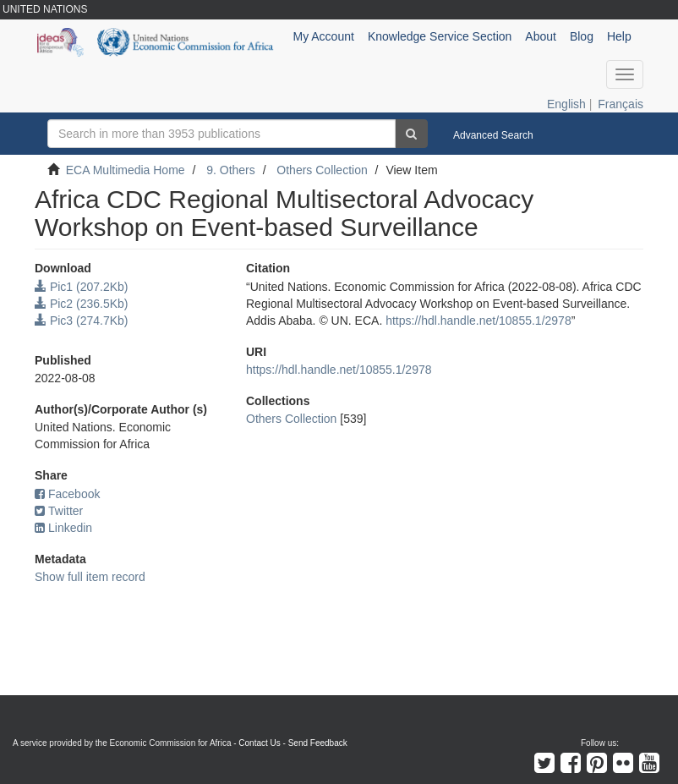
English (566, 104)
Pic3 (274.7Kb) (82, 321)
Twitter (59, 511)
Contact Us (259, 743)
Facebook (67, 494)
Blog (582, 36)
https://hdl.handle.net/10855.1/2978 (478, 321)
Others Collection (322, 170)
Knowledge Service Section (440, 36)
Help (619, 36)
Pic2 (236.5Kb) (82, 304)
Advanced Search (493, 135)
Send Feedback (318, 743)
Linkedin (63, 528)
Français (621, 104)
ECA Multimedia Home (126, 170)
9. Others (231, 170)
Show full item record (90, 577)
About (541, 36)
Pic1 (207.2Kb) (82, 287)
